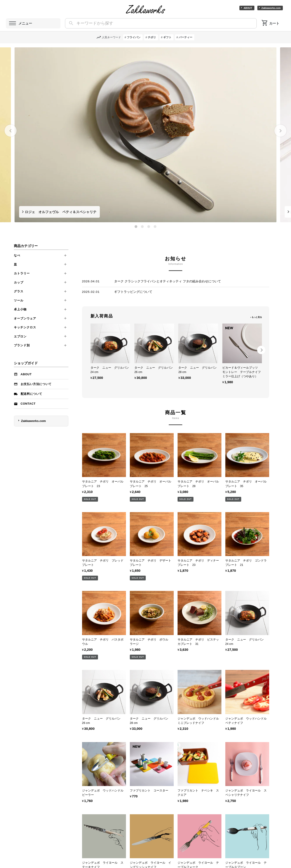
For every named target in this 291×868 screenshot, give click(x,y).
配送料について (31, 394)
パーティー (186, 37)
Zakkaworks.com (271, 8)
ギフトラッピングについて (133, 292)
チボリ (152, 37)
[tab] (136, 227)
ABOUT (248, 8)
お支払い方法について (36, 384)
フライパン (134, 37)
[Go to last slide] (11, 131)
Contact (28, 404)
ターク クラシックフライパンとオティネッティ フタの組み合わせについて (168, 281)
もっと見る (257, 317)
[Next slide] (280, 131)
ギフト (167, 37)
